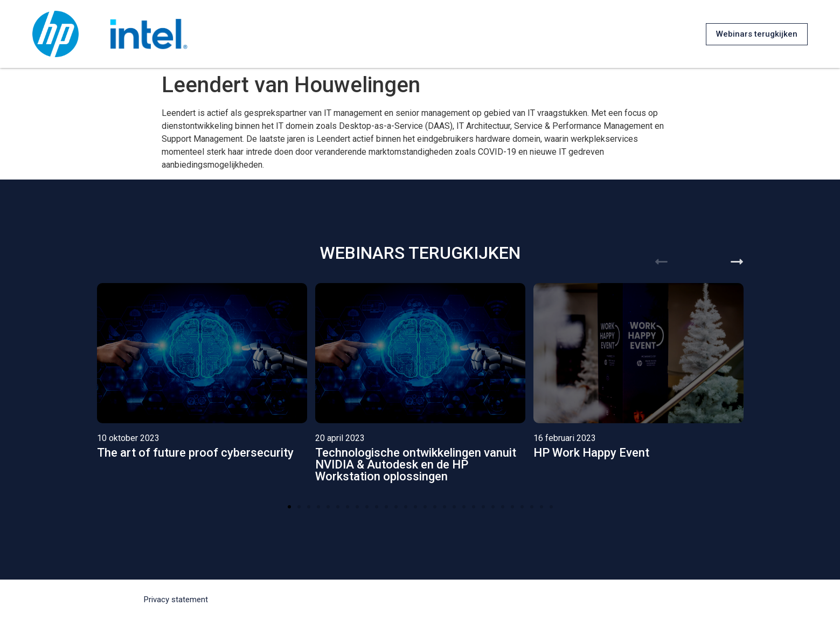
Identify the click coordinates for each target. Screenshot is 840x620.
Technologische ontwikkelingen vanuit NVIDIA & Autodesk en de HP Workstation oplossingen (416, 464)
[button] (757, 34)
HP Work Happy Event (591, 453)
